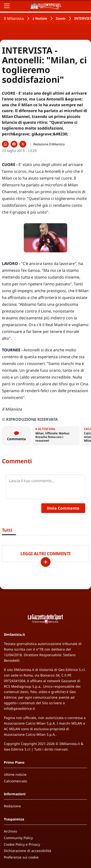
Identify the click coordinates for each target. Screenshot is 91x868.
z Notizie (40, 18)
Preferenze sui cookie (21, 857)
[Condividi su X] (23, 144)
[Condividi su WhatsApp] (5, 144)
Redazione (12, 806)
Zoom (61, 18)
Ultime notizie (15, 774)
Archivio (10, 831)
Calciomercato (15, 781)
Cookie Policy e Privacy (22, 844)
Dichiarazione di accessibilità (28, 851)
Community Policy (18, 838)
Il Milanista (14, 18)
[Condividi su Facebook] (14, 144)
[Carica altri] (46, 562)
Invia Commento (63, 508)
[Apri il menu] (7, 6)
